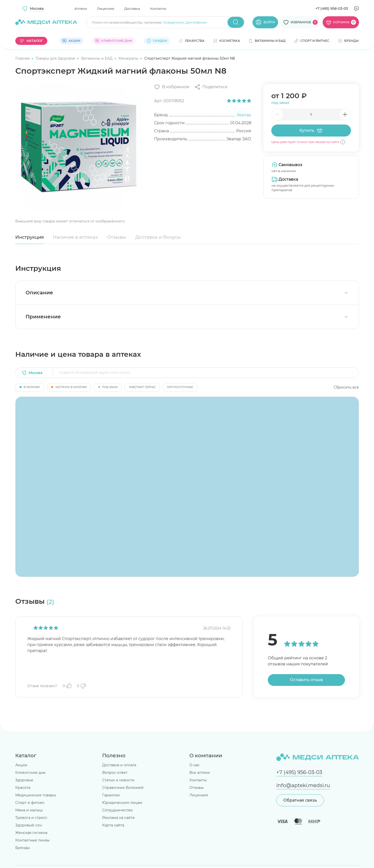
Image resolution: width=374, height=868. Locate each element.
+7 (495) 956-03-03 (332, 9)
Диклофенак (196, 22)
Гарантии (111, 795)
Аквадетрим (174, 22)
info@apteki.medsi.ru (303, 785)
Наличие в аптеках (75, 237)
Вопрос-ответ (115, 773)
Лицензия (106, 9)
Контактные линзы (32, 840)
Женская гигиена (31, 833)
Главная (23, 58)
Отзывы (117, 237)
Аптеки (81, 9)
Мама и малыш (29, 810)
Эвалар (244, 115)
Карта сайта (113, 825)
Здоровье (24, 780)
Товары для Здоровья (56, 58)
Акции (21, 765)
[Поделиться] (211, 87)
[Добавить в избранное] (172, 87)
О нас (195, 765)
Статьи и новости (118, 780)
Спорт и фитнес (30, 803)
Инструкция (30, 237)
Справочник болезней (123, 788)
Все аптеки (200, 773)
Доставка (132, 9)
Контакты (158, 9)
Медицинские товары (36, 795)
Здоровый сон (29, 825)
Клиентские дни (30, 773)
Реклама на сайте (118, 818)
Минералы (129, 58)
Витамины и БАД (97, 58)
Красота (23, 788)
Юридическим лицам (122, 803)
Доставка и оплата (119, 765)
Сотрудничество (117, 810)
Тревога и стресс (31, 818)
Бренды (23, 848)
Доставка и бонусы (158, 237)
